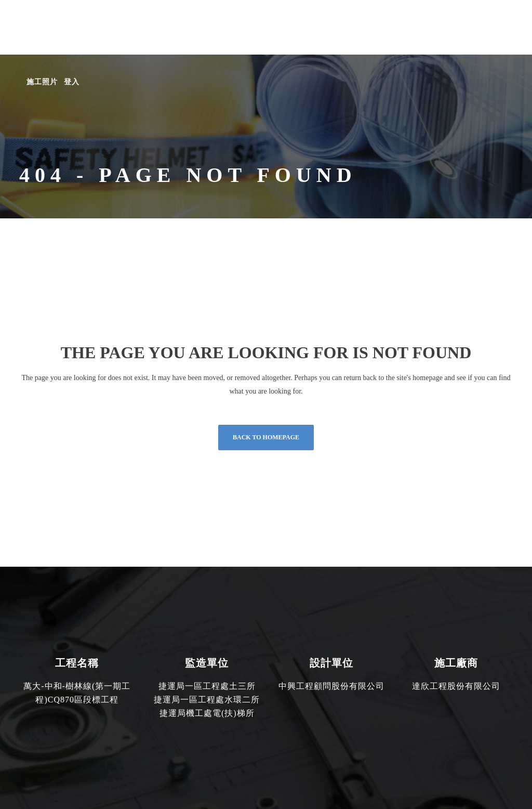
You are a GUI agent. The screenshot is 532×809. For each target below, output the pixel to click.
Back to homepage (266, 437)
